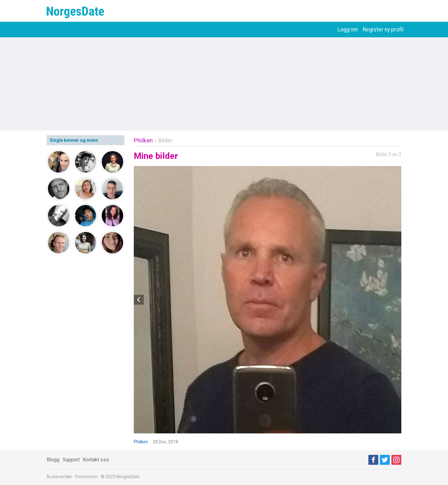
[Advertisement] (224, 84)
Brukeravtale (59, 477)
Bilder (165, 140)
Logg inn (348, 30)
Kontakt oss (96, 460)
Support (71, 460)
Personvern (86, 477)
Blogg (53, 460)
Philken (143, 140)
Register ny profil (383, 30)
